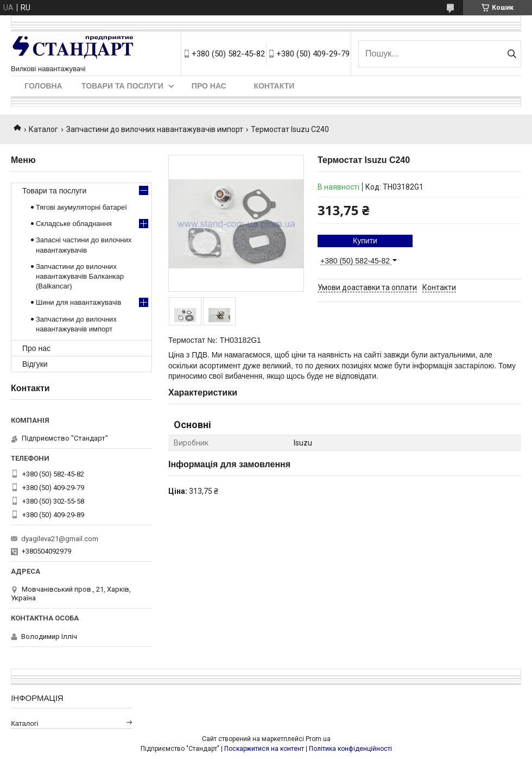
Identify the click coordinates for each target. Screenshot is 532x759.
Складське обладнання (74, 224)
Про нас (209, 86)
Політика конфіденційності (350, 749)
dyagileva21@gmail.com (60, 539)
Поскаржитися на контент (264, 749)
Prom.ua (318, 739)
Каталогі (24, 723)
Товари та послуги (122, 86)
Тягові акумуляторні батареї (81, 207)
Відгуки (35, 364)
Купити (365, 241)
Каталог (43, 129)
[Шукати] (512, 54)
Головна (43, 86)
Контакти (274, 86)
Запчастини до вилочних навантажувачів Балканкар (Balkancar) (80, 276)
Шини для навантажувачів (78, 302)
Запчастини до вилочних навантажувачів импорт (155, 129)
